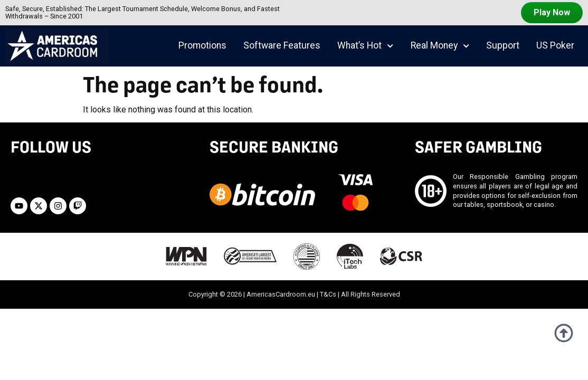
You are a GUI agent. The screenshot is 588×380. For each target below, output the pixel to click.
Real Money (440, 46)
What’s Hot (365, 46)
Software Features (282, 45)
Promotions (202, 45)
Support (503, 45)
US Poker (555, 45)
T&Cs (328, 294)
